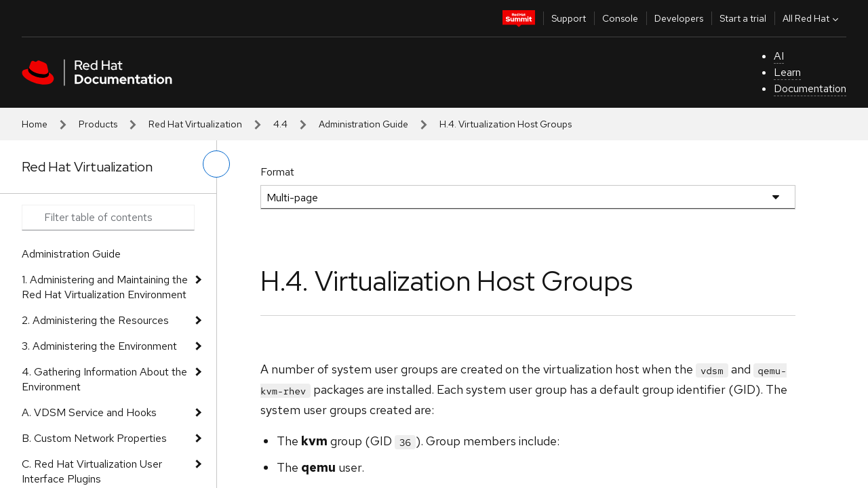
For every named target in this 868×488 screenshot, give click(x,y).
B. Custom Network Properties (94, 438)
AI (779, 56)
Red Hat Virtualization (195, 124)
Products (98, 124)
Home (35, 124)
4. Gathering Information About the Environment (104, 379)
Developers (679, 18)
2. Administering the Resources (95, 320)
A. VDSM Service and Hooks (89, 412)
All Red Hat (812, 18)
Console (620, 18)
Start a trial (743, 18)
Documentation (810, 88)
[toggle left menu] (216, 164)
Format (277, 172)
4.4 (280, 124)
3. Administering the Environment (99, 346)
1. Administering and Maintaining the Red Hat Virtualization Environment (105, 287)
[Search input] (108, 218)
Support (569, 18)
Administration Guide (363, 124)
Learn (787, 72)
